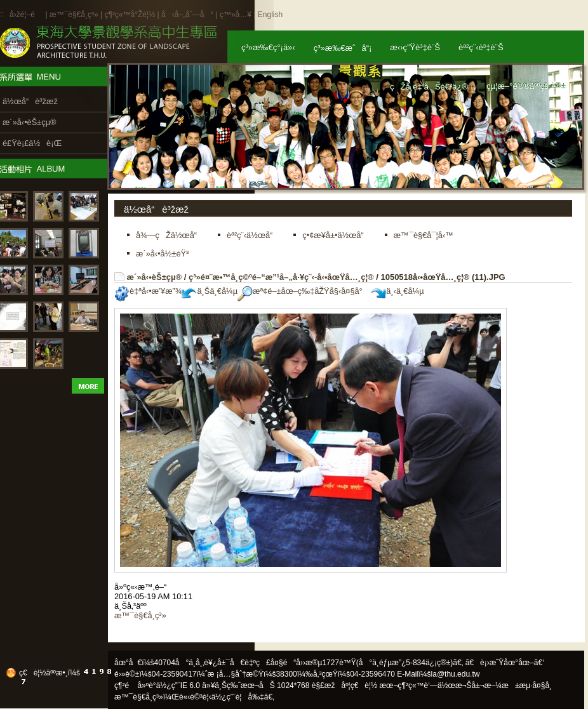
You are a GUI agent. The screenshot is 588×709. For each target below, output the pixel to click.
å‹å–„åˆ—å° (187, 15)
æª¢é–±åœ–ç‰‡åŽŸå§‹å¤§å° (303, 291)
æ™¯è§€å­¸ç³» (75, 15)
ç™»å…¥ (236, 15)
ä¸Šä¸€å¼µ (210, 291)
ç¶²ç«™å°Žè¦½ (130, 15)
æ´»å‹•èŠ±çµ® (155, 277)
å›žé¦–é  (26, 15)
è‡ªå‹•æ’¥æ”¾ (148, 291)
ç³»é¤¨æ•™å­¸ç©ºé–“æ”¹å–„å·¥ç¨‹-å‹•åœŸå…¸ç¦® (281, 277)
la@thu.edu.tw (456, 674)
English (270, 15)
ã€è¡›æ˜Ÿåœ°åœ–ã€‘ (505, 663)
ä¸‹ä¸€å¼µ (397, 291)
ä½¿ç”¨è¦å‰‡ (238, 697)
